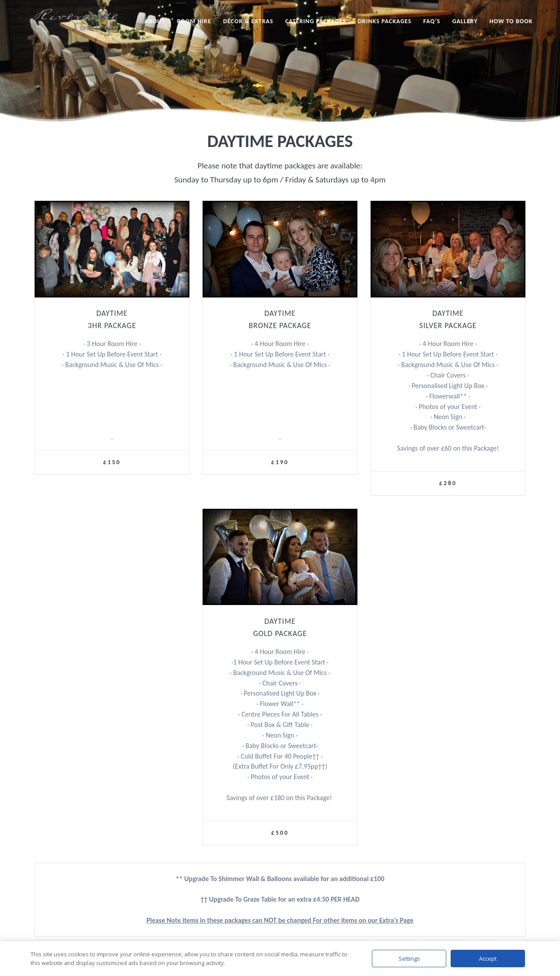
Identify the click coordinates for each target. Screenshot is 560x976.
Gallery (465, 21)
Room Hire (194, 21)
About (155, 21)
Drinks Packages (385, 21)
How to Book (511, 21)
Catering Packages (316, 21)
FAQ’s (432, 21)
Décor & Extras (248, 21)
